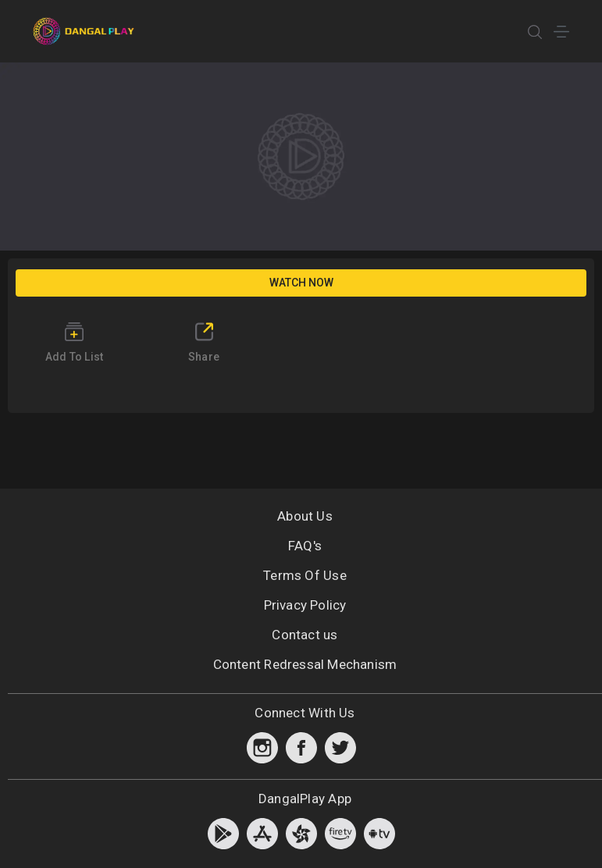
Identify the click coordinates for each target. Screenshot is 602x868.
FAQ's (305, 546)
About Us (305, 516)
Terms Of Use (305, 575)
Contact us (305, 635)
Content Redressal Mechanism (305, 664)
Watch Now (301, 283)
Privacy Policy (305, 605)
